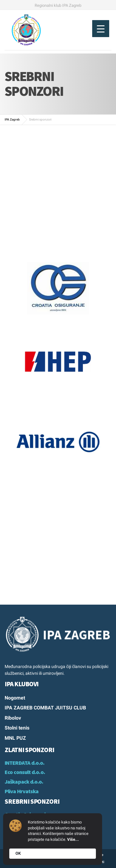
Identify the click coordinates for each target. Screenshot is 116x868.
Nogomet (15, 698)
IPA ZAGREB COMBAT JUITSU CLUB (45, 708)
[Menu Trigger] (101, 29)
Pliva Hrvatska (21, 791)
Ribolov (13, 718)
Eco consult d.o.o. (25, 772)
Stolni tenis (17, 728)
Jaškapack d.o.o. (24, 782)
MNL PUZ (15, 738)
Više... (73, 839)
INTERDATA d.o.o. (25, 763)
